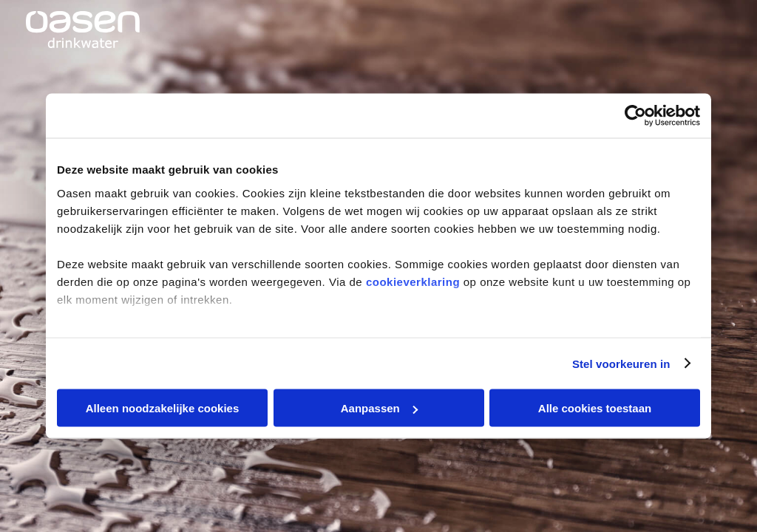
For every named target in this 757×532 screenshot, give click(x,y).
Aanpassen (379, 408)
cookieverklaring (413, 281)
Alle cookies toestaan (595, 408)
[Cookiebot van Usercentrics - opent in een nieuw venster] (635, 116)
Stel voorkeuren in (621, 363)
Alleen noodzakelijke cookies (163, 408)
